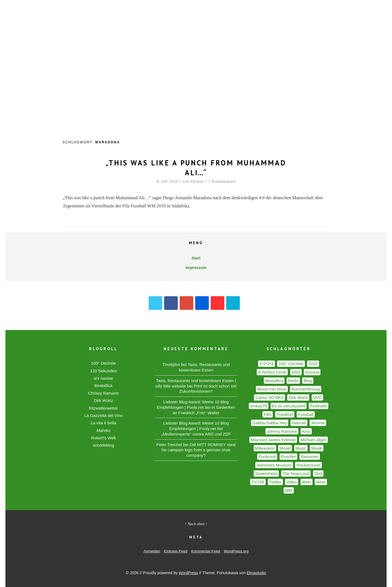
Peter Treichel (169, 445)
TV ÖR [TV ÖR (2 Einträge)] (258, 482)
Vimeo (233, 303)
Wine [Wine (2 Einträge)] (321, 482)
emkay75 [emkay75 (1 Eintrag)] (259, 406)
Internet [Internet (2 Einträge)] (299, 423)
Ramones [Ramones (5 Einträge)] (310, 457)
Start (196, 258)
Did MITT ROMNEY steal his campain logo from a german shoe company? (199, 450)
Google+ (186, 303)
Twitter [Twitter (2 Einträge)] (275, 482)
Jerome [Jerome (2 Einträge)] (318, 423)
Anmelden (152, 551)
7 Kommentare (222, 181)
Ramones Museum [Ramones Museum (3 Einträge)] (274, 465)
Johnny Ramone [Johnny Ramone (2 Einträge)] (282, 431)
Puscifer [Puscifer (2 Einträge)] (288, 457)
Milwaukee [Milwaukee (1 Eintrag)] (265, 448)
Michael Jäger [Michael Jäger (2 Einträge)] (313, 440)
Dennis (197, 181)
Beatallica (103, 385)
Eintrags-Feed (176, 551)
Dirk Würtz (104, 400)
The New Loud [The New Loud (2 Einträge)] (296, 473)
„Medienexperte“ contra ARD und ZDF (196, 434)
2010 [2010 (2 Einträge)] (313, 364)
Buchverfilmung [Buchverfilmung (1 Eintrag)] (306, 389)
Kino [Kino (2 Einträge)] (306, 431)
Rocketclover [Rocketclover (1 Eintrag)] (308, 465)
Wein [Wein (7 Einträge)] (307, 482)
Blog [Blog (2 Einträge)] (308, 381)
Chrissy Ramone (103, 393)
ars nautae (103, 378)
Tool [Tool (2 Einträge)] (318, 473)
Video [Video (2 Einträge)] (292, 482)
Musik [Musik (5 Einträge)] (317, 448)
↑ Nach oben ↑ (196, 524)
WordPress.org (236, 551)
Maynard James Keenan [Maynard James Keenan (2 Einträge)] (273, 440)
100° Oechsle (103, 363)
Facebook (171, 303)
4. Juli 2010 (167, 181)
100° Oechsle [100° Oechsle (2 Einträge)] (291, 364)
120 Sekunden (103, 371)
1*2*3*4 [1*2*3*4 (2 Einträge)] (267, 364)
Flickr (202, 303)
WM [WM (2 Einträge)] (289, 490)
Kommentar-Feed (206, 551)
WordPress (188, 573)
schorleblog (103, 445)
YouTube (218, 303)
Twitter (155, 303)
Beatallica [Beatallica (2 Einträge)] (274, 381)
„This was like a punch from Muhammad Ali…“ (196, 167)
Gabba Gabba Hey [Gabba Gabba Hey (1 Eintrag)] (270, 423)
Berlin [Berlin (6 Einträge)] (293, 381)
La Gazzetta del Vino (104, 415)
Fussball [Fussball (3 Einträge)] (306, 414)
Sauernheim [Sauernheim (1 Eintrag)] (266, 473)
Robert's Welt (103, 438)
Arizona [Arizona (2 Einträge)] (312, 372)
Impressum (196, 268)
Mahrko (104, 430)
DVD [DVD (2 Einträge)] (317, 397)
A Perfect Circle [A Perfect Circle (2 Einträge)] (272, 372)
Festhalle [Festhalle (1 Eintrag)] (318, 406)
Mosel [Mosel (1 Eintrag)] (285, 448)
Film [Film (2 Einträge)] (268, 414)
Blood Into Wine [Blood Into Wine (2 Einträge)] (272, 389)
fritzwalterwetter (103, 408)
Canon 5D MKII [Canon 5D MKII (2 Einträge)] (269, 397)
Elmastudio (256, 573)
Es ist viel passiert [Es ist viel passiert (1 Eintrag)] (289, 406)
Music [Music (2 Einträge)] (301, 448)
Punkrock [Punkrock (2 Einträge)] (267, 457)
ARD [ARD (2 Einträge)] (296, 372)
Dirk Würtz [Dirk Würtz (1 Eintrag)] (298, 397)
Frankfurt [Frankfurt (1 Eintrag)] (285, 414)
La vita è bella (103, 423)
